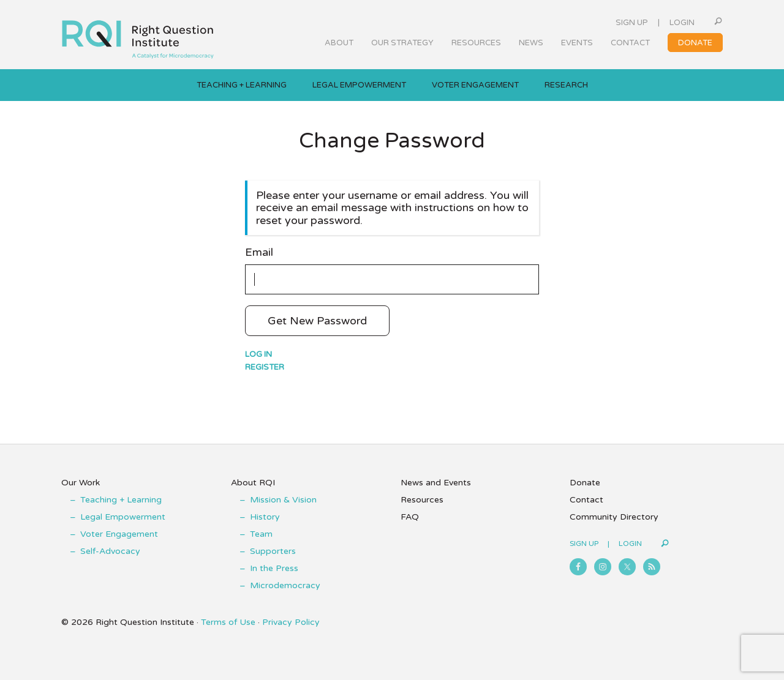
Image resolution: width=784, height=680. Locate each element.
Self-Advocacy (110, 551)
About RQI (253, 483)
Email (259, 252)
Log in (258, 354)
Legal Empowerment (123, 517)
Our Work (81, 483)
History (265, 517)
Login (682, 23)
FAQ (410, 517)
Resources (422, 500)
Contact (586, 500)
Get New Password (317, 321)
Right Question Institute (138, 35)
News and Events (436, 483)
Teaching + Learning (121, 500)
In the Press (274, 568)
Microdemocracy (285, 585)
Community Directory (614, 517)
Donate (585, 483)
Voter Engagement (119, 534)
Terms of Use (228, 622)
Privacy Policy (291, 622)
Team (261, 534)
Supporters (273, 551)
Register (265, 367)
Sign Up (632, 23)
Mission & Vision (283, 500)
